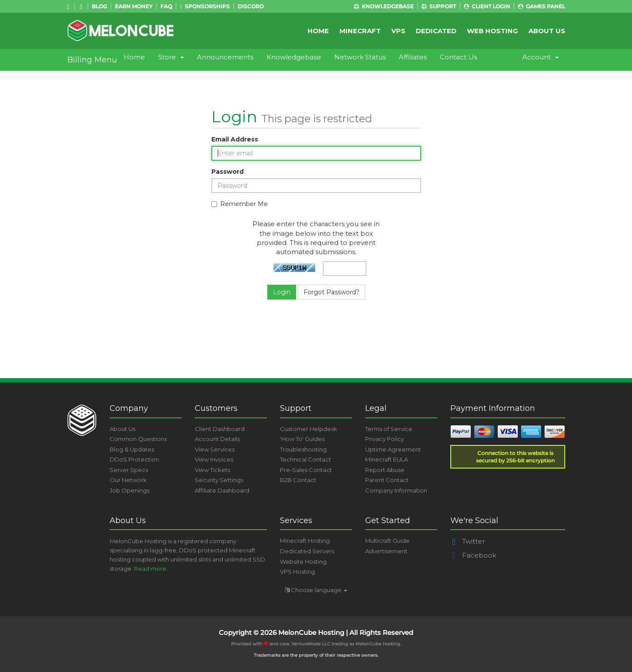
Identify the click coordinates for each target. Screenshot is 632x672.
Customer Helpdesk (309, 429)
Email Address (235, 139)
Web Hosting (492, 31)
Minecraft (360, 31)
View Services (215, 449)
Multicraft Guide (387, 541)
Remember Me (240, 204)
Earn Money (134, 6)
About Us (547, 31)
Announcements (225, 57)
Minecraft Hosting (305, 541)
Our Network (128, 480)
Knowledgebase (384, 6)
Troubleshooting (303, 449)
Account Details (217, 439)
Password (228, 172)
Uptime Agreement (393, 449)
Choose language (316, 590)
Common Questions (138, 439)
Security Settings (219, 480)
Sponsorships (205, 6)
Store (171, 57)
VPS (398, 31)
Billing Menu (92, 60)
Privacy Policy (385, 439)
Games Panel (542, 6)
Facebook (473, 555)
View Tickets (212, 470)
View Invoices (214, 459)
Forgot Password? (332, 292)
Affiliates (413, 57)
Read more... (152, 569)
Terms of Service (389, 429)
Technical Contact (306, 459)
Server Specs (129, 470)
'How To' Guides (302, 439)
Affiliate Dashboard (222, 490)
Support (439, 6)
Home (318, 31)
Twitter (468, 541)
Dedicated (436, 31)
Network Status (360, 57)
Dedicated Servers (307, 551)
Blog (99, 6)
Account (540, 57)
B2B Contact (298, 480)
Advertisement (386, 551)
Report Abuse (385, 470)
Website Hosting (303, 562)
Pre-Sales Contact (306, 470)
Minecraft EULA (387, 459)
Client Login (487, 6)
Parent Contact (387, 480)
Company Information (396, 490)
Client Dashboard (220, 429)
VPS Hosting (297, 572)
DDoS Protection (134, 459)
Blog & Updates (132, 449)
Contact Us (458, 57)
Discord (251, 6)
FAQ (166, 6)
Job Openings (130, 490)
